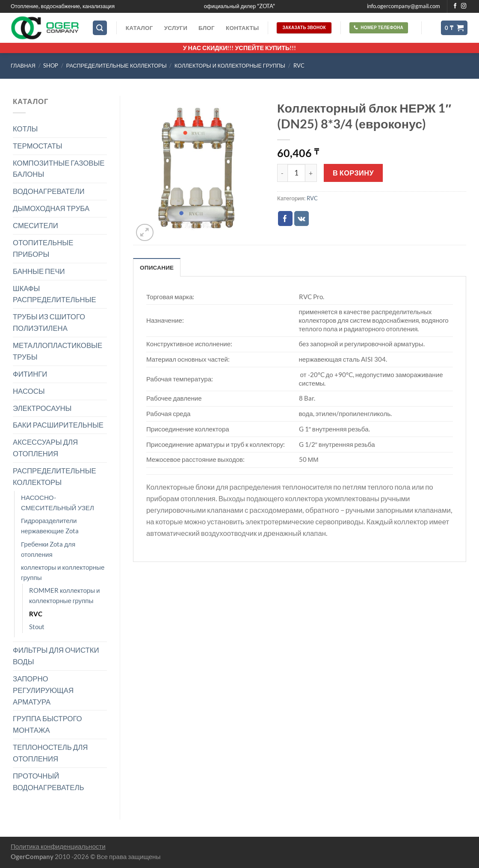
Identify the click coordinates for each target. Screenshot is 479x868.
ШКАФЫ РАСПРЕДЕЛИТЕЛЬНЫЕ (55, 294)
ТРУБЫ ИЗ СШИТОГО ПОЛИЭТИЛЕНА (49, 322)
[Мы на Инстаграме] (464, 6)
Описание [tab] (157, 268)
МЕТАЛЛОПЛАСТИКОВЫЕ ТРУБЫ (58, 351)
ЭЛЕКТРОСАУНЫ (42, 408)
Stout (37, 627)
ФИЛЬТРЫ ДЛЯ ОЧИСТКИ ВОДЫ (56, 656)
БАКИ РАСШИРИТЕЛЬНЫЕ (58, 425)
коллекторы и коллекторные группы (230, 66)
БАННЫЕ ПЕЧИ (39, 271)
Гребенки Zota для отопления (48, 549)
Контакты (242, 28)
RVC (299, 66)
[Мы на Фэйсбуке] (455, 6)
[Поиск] (100, 28)
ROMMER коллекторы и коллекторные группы (65, 595)
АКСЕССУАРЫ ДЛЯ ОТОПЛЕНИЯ (45, 448)
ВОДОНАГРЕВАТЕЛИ (49, 191)
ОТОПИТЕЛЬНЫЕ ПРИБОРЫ (43, 248)
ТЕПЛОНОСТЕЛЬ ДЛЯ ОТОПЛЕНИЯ (50, 753)
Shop (51, 66)
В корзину (353, 173)
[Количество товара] (296, 173)
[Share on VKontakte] (302, 218)
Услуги (176, 28)
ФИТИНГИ (30, 374)
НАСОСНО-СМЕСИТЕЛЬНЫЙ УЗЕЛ (58, 502)
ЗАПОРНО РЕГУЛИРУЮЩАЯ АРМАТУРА (43, 690)
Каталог (139, 28)
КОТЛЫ (25, 129)
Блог (207, 28)
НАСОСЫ (29, 391)
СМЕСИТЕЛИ (35, 225)
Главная (23, 66)
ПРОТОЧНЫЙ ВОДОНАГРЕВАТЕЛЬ (49, 782)
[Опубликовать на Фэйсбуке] (285, 218)
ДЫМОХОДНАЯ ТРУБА (51, 208)
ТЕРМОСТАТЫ (38, 146)
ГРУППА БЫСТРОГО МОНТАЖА (47, 724)
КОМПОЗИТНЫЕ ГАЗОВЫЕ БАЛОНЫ (59, 169)
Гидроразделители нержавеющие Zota (50, 526)
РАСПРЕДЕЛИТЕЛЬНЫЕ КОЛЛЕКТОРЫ (117, 66)
